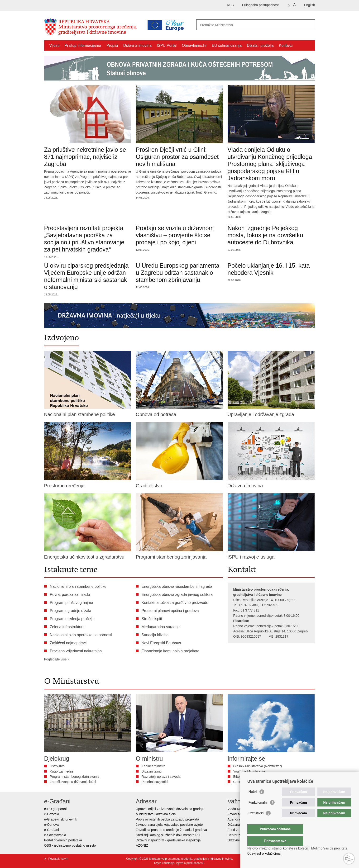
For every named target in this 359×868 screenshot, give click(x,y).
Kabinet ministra (153, 766)
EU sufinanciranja (227, 45)
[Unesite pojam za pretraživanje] (235, 25)
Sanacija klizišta (155, 635)
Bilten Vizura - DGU (248, 777)
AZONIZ (142, 845)
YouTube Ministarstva (249, 771)
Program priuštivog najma (72, 603)
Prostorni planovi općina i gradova (170, 611)
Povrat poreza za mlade (70, 595)
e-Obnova (51, 825)
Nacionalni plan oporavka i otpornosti (81, 635)
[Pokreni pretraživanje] (310, 25)
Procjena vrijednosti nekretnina (76, 651)
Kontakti (286, 45)
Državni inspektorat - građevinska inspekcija (168, 840)
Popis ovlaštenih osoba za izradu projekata (168, 819)
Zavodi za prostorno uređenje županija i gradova (172, 830)
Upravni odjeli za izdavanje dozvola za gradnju (170, 809)
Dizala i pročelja (260, 45)
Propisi (112, 45)
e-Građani (52, 830)
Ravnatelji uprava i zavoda (161, 777)
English (310, 5)
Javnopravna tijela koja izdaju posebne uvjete (169, 825)
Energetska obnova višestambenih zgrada (177, 586)
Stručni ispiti (152, 619)
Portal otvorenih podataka (63, 840)
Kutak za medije (62, 771)
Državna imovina (137, 45)
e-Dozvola (52, 814)
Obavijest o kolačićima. (264, 854)
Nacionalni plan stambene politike (78, 586)
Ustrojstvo (57, 766)
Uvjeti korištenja (164, 863)
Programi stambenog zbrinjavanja (75, 777)
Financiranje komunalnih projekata (171, 651)
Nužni (253, 801)
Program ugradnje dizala (71, 611)
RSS (230, 5)
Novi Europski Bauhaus (161, 643)
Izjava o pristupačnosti (190, 863)
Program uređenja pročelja (72, 619)
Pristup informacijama (83, 45)
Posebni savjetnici (155, 782)
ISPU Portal (167, 45)
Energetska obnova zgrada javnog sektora (177, 595)
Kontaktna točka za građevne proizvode (175, 603)
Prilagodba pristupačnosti (261, 5)
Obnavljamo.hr (194, 45)
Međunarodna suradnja (161, 627)
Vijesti (54, 45)
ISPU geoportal (55, 809)
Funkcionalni (258, 812)
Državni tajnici (152, 771)
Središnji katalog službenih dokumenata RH (168, 835)
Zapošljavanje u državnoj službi (73, 782)
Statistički (256, 823)
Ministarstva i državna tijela (156, 814)
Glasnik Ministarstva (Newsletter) (258, 766)
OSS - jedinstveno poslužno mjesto (70, 845)
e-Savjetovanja (55, 835)
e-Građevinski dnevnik (61, 819)
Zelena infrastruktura (67, 627)
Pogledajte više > (57, 659)
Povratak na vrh (58, 859)
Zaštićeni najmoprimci (68, 643)
